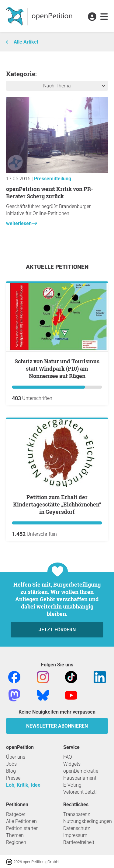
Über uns (16, 757)
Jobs (11, 764)
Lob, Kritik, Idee (23, 785)
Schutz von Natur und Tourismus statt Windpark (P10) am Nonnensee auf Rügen (57, 369)
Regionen (16, 842)
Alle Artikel (26, 42)
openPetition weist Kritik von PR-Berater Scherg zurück (50, 192)
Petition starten (22, 828)
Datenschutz (77, 828)
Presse (13, 778)
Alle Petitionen (21, 821)
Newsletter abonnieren (57, 726)
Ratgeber (16, 814)
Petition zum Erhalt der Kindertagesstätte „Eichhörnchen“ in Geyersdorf (57, 504)
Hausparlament (80, 778)
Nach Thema (57, 86)
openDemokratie (81, 771)
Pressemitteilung (53, 179)
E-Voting (72, 785)
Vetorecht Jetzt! (80, 792)
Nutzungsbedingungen (88, 821)
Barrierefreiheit (79, 842)
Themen (15, 835)
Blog (11, 771)
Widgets (72, 764)
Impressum (75, 835)
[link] (104, 17)
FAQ (68, 757)
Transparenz (77, 814)
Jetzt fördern (57, 630)
